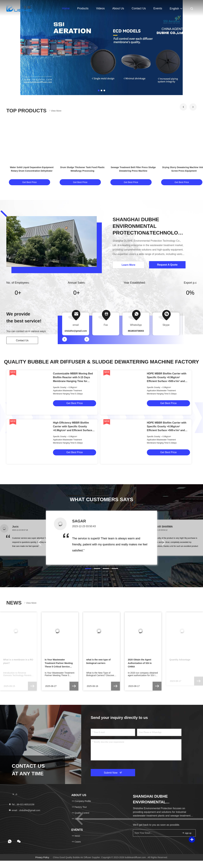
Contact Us (139, 8)
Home (66, 8)
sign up (187, 833)
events (158, 8)
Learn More (128, 265)
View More (55, 111)
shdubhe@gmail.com (76, 331)
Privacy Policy (42, 857)
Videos (100, 8)
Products (83, 8)
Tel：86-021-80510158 (21, 804)
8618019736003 (136, 331)
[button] (183, 107)
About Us (118, 8)
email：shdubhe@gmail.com (24, 810)
